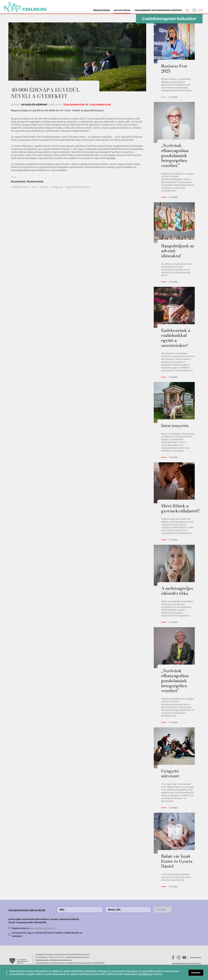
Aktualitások (122, 10)
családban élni (20, 187)
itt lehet (111, 158)
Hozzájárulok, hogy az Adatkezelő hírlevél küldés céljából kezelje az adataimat (47, 934)
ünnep (44, 187)
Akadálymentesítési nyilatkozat (187, 963)
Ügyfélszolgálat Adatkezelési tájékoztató (54, 960)
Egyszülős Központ (78, 187)
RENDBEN (196, 973)
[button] (187, 10)
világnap (57, 187)
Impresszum (195, 957)
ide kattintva (145, 974)
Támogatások (101, 10)
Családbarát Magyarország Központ (158, 10)
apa (34, 187)
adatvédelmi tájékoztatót (43, 928)
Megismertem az (34, 928)
